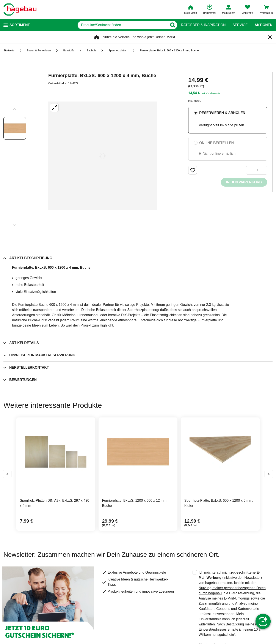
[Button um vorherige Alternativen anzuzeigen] (7, 474)
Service (240, 25)
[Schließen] (270, 37)
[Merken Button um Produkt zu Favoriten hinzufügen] (193, 170)
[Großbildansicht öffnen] (103, 156)
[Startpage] (20, 10)
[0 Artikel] (257, 170)
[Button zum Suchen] (172, 25)
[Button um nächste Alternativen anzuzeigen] (269, 474)
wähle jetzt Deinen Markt (156, 37)
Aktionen (263, 25)
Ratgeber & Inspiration (203, 25)
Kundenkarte (213, 94)
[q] (123, 25)
